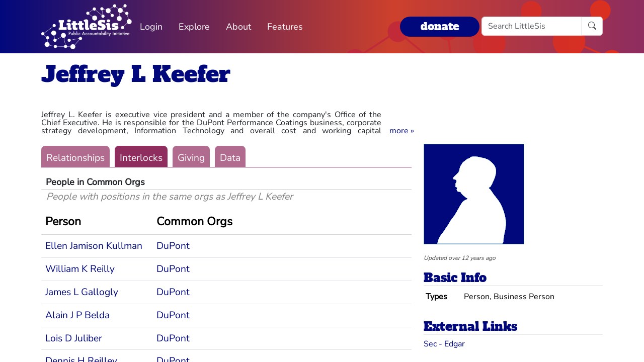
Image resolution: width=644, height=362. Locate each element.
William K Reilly (80, 269)
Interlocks (141, 158)
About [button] (238, 27)
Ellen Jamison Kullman (94, 246)
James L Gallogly (82, 292)
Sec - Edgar (444, 344)
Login (151, 27)
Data (230, 158)
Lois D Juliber (74, 338)
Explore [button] (194, 27)
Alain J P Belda (77, 315)
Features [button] (285, 27)
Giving (191, 158)
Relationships (75, 158)
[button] (402, 131)
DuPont (173, 246)
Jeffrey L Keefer (136, 74)
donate (440, 26)
